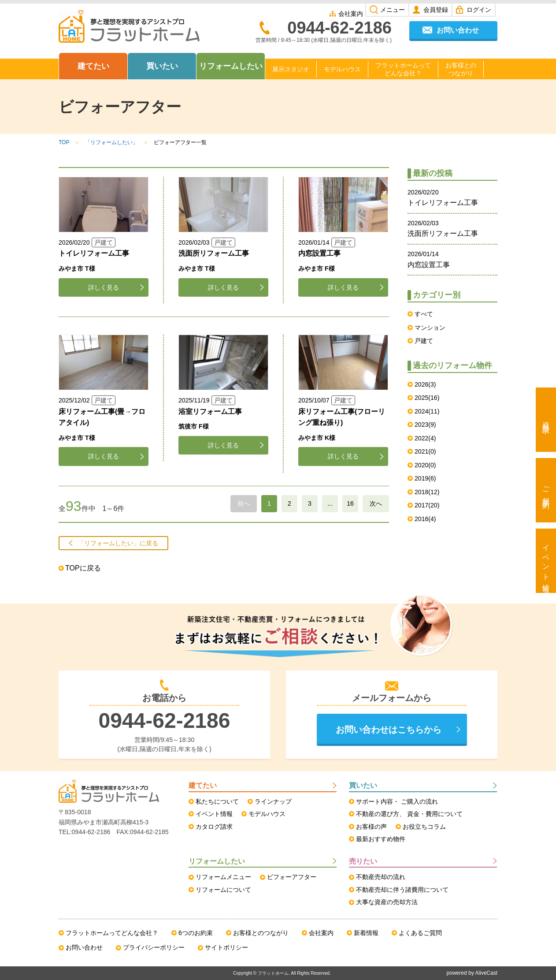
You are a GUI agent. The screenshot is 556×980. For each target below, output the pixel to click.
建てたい (93, 66)
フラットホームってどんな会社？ (403, 69)
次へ (376, 503)
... (330, 503)
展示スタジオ (291, 69)
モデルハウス (342, 69)
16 (350, 503)
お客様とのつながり (461, 69)
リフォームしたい (231, 66)
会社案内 (351, 14)
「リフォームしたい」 (111, 142)
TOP (64, 142)
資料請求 (546, 420)
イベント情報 (546, 561)
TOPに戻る (83, 568)
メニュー (393, 10)
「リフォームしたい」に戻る (118, 543)
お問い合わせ (458, 30)
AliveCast (486, 973)
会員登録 (436, 10)
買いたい (162, 66)
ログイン (479, 10)
